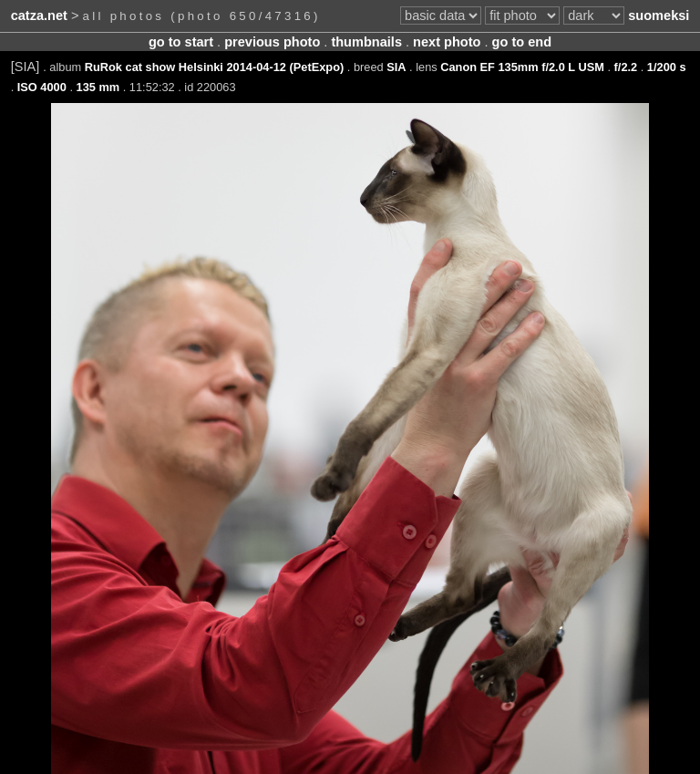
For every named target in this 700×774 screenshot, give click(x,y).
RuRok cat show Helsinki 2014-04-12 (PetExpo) (214, 67)
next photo (447, 42)
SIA (396, 67)
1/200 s (667, 67)
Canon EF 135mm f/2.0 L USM (522, 67)
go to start (181, 42)
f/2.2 (626, 67)
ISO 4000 (42, 87)
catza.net (39, 15)
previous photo (272, 42)
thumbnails (366, 42)
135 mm (98, 87)
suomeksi (659, 15)
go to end (522, 42)
